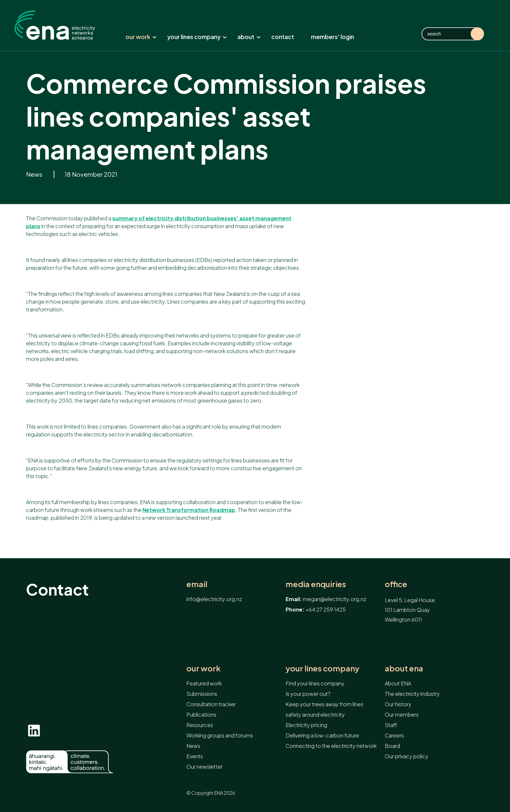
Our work (141, 37)
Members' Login (333, 37)
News (35, 174)
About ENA (404, 668)
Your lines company (197, 37)
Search (477, 34)
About (249, 37)
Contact (283, 37)
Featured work (204, 683)
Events (195, 756)
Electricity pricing (306, 725)
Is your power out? (308, 694)
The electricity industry (412, 694)
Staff (391, 725)
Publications (201, 715)
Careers (394, 735)
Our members (402, 715)
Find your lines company (315, 683)
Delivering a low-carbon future (322, 735)
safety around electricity (315, 715)
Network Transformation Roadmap (189, 510)
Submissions (202, 694)
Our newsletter (204, 767)
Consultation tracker (211, 704)
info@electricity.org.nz (214, 599)
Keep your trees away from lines (324, 704)
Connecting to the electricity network (331, 746)
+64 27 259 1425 (326, 609)
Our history (398, 704)
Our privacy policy (407, 756)
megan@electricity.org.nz (335, 599)
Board (392, 746)
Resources (200, 725)
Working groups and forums (220, 735)
